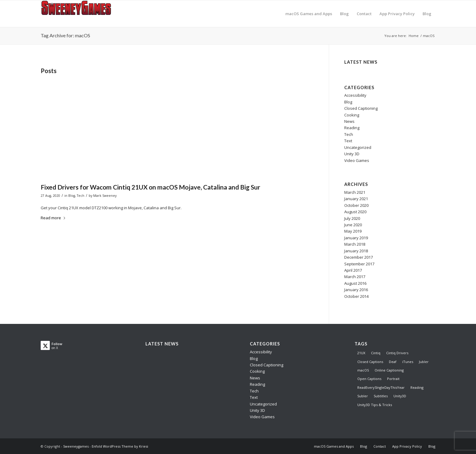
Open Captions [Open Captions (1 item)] (369, 379)
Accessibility (355, 95)
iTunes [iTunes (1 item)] (408, 362)
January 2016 (356, 290)
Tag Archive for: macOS (65, 35)
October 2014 (356, 296)
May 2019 (353, 231)
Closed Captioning (361, 108)
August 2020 (355, 212)
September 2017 (359, 264)
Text (348, 141)
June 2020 (353, 225)
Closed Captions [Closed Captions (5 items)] (370, 362)
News (349, 121)
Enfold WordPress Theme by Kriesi (120, 446)
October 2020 (356, 205)
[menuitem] (309, 14)
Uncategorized (358, 147)
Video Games (357, 160)
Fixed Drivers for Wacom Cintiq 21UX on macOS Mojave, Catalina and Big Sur (150, 187)
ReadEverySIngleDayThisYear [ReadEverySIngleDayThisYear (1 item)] (381, 387)
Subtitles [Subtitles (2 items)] (381, 396)
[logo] (79, 14)
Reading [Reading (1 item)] (417, 387)
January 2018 (356, 251)
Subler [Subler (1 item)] (363, 396)
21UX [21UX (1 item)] (361, 353)
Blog (72, 196)
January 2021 (356, 199)
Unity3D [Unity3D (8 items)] (400, 396)
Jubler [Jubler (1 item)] (424, 362)
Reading (352, 128)
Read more (53, 218)
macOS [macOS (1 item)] (363, 370)
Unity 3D (352, 154)
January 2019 (356, 238)
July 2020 (352, 218)
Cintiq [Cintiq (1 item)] (376, 353)
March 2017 (355, 277)
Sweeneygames (76, 446)
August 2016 (355, 283)
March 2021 (355, 192)
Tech (81, 196)
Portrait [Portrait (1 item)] (393, 379)
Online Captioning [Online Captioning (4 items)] (389, 370)
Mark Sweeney (105, 196)
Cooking (352, 115)
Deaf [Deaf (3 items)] (393, 362)
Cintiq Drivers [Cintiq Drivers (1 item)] (397, 353)
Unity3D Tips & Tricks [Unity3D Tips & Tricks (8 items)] (375, 405)
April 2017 (353, 270)
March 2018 (355, 244)
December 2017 (359, 257)
